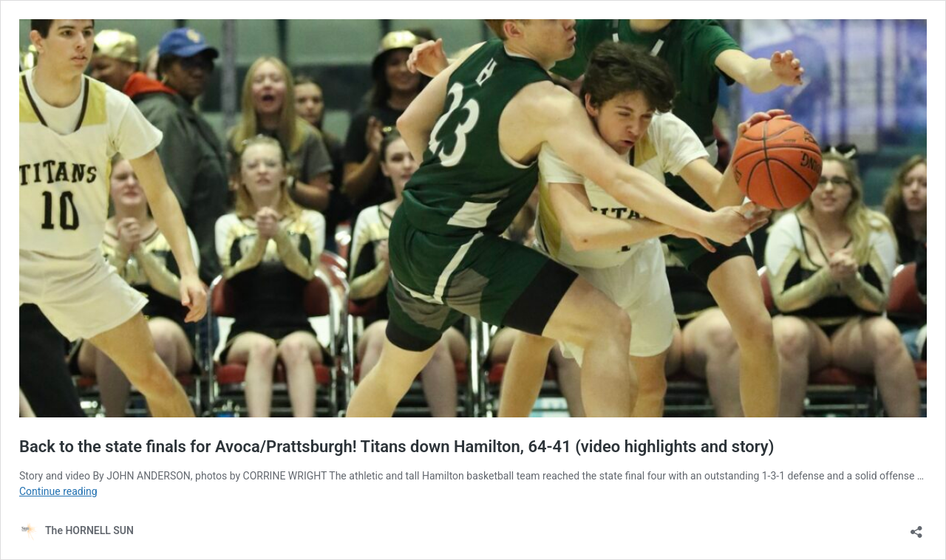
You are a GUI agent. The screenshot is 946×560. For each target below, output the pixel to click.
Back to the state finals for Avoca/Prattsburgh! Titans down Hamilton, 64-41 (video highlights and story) (397, 447)
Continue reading (58, 491)
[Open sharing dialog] (916, 527)
